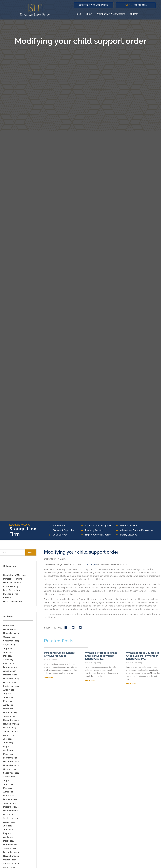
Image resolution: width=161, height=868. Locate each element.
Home (79, 14)
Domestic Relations (13, 579)
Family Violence (129, 535)
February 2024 (10, 713)
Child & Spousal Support (98, 526)
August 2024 (9, 690)
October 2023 (10, 728)
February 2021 (10, 845)
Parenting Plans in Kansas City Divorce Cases (59, 654)
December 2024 (11, 675)
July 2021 (8, 826)
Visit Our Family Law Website (111, 14)
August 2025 (9, 645)
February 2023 (10, 758)
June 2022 (8, 784)
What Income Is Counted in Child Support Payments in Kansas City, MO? (143, 656)
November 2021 (11, 811)
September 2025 (11, 641)
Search (31, 552)
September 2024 (11, 686)
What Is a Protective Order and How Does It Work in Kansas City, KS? (101, 656)
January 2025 (10, 671)
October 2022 (10, 769)
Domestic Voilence (12, 583)
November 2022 (11, 765)
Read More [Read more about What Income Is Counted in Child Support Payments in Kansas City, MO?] (131, 683)
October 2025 (10, 637)
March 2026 (9, 626)
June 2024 (8, 697)
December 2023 (11, 720)
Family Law (59, 526)
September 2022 (11, 773)
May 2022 (8, 788)
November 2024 (11, 679)
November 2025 (11, 633)
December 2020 (11, 852)
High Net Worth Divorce (98, 535)
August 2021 (9, 822)
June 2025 (8, 652)
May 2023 (8, 746)
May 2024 (8, 701)
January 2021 (10, 848)
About (89, 14)
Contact (134, 14)
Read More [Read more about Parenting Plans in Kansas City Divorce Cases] (49, 677)
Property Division (94, 530)
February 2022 (10, 799)
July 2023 (8, 739)
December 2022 (11, 762)
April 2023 (8, 750)
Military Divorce (128, 526)
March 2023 (9, 754)
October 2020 (10, 860)
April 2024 (8, 705)
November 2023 (11, 724)
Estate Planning (11, 586)
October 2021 (10, 814)
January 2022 (10, 803)
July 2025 (8, 648)
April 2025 (8, 660)
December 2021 (11, 807)
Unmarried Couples (13, 602)
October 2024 (10, 682)
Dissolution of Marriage (14, 575)
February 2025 (10, 667)
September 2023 (11, 731)
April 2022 (8, 792)
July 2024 (8, 694)
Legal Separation (12, 590)
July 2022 (8, 780)
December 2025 (11, 629)
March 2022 (9, 796)
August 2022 (9, 777)
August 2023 (9, 735)
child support (91, 564)
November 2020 (11, 856)
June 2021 (8, 830)
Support (7, 598)
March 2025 (9, 663)
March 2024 (9, 709)
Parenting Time (11, 594)
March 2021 (9, 841)
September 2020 (11, 864)
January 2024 (10, 716)
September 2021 (11, 818)
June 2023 (8, 743)
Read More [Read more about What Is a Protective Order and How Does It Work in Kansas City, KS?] (90, 680)
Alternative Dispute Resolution (136, 530)
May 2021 (8, 833)
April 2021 (8, 837)
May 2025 (8, 656)
